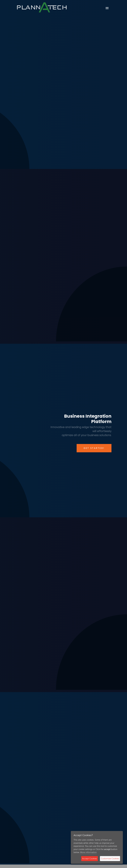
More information (88, 852)
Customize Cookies (110, 859)
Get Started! (94, 448)
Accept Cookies (90, 859)
